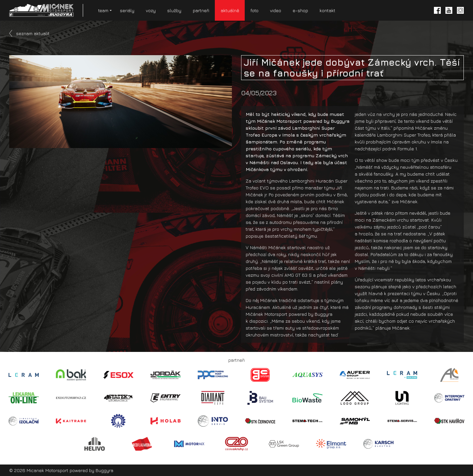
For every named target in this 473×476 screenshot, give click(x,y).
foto (255, 10)
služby (174, 10)
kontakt (327, 10)
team (103, 10)
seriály (127, 10)
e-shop (300, 10)
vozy (151, 10)
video (276, 10)
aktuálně (230, 10)
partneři (201, 10)
